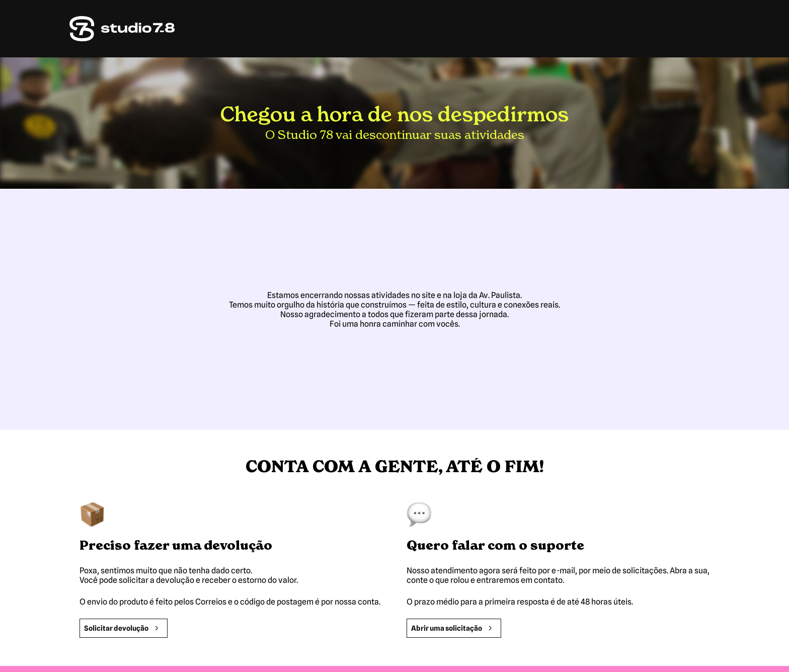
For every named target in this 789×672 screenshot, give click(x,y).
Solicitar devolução (124, 628)
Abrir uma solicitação (454, 628)
